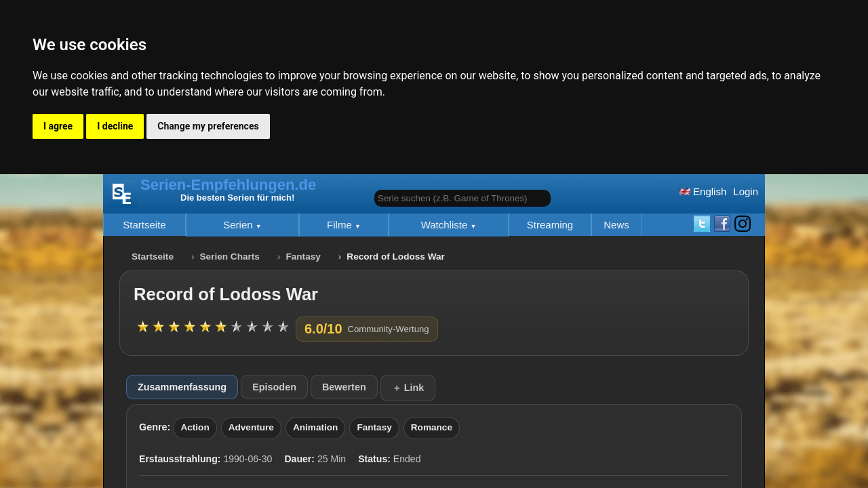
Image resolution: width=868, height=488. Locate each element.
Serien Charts (230, 257)
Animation (315, 427)
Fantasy (303, 257)
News (616, 225)
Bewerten (344, 387)
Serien (239, 225)
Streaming (550, 225)
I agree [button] (58, 126)
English (703, 191)
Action (195, 427)
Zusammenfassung (182, 387)
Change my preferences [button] (208, 126)
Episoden (274, 387)
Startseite (144, 225)
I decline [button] (115, 126)
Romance (432, 427)
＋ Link (408, 388)
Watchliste (446, 225)
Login (746, 191)
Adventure (251, 427)
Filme (341, 225)
